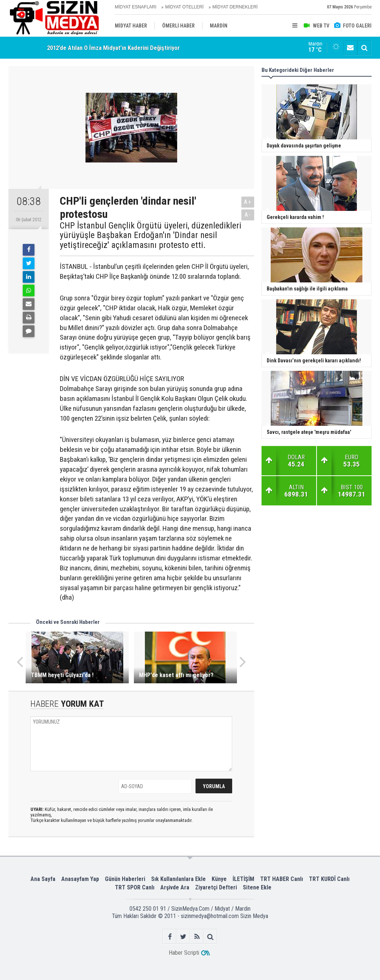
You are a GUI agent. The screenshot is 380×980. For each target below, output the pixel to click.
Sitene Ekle (257, 887)
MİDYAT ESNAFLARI (136, 7)
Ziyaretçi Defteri (216, 887)
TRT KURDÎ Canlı (329, 879)
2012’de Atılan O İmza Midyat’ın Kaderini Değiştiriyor (113, 48)
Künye (219, 879)
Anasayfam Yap (80, 879)
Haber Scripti (184, 953)
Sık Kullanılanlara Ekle (178, 879)
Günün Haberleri (125, 879)
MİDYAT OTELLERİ (184, 7)
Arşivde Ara (175, 887)
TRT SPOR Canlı (135, 887)
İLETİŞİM (243, 879)
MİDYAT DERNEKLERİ (235, 7)
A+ (248, 202)
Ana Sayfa (43, 879)
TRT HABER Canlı (282, 879)
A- (248, 215)
